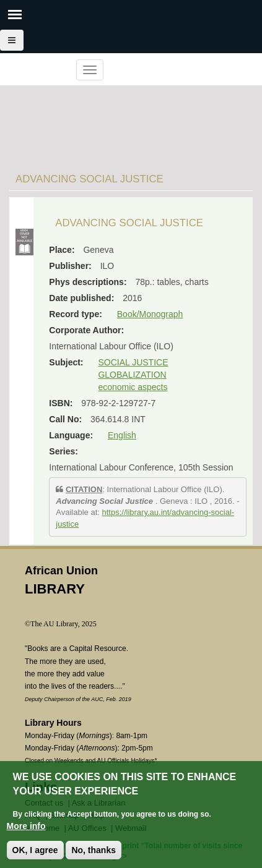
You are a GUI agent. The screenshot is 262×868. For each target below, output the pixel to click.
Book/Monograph (150, 314)
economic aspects (133, 387)
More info (26, 827)
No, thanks (94, 851)
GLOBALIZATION (132, 375)
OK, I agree (35, 851)
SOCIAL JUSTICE (133, 362)
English (122, 435)
